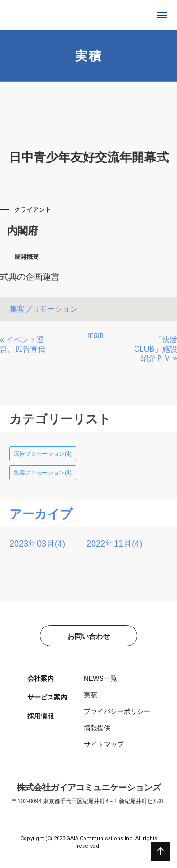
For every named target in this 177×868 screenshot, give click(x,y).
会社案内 (41, 678)
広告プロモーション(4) (43, 454)
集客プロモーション (43, 309)
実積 (91, 695)
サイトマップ (104, 744)
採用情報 (41, 716)
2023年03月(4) (37, 544)
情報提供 (97, 728)
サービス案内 (47, 697)
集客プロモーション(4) (43, 473)
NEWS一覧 (101, 678)
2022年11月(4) (114, 544)
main (96, 335)
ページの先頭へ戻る (160, 852)
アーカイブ (41, 514)
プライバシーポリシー (117, 711)
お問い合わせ (89, 636)
